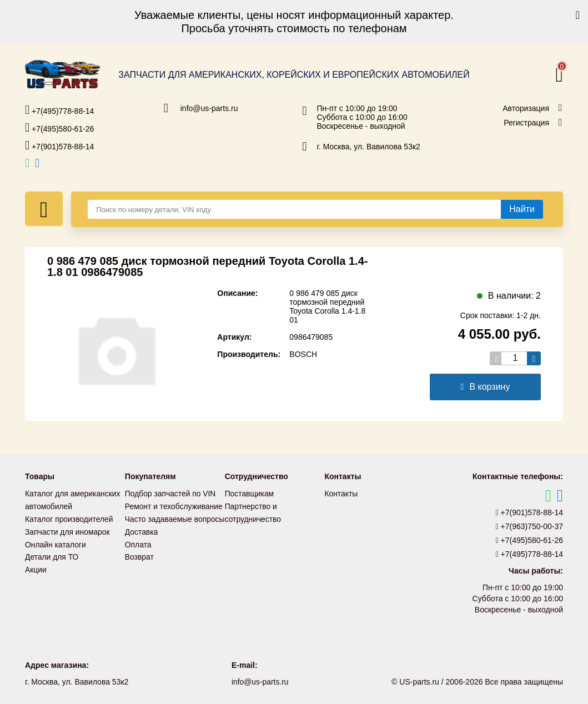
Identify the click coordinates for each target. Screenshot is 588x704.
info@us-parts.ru (209, 108)
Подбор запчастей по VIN (171, 494)
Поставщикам (250, 494)
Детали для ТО (52, 555)
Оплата (138, 555)
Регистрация (526, 123)
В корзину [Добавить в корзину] (486, 387)
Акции (36, 567)
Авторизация (526, 108)
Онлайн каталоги (56, 542)
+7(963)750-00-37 (530, 526)
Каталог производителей (69, 518)
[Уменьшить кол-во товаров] (497, 358)
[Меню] (44, 209)
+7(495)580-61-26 (59, 128)
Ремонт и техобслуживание (174, 506)
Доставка (142, 542)
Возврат (140, 567)
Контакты (341, 494)
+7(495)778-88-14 (59, 110)
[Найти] (522, 209)
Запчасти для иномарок (68, 530)
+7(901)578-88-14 (59, 145)
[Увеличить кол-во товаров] (534, 358)
